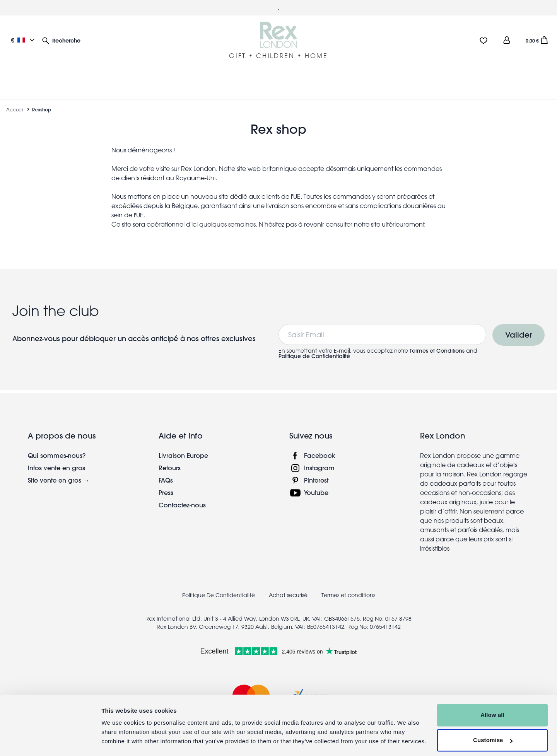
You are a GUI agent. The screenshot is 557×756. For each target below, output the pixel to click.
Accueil (15, 100)
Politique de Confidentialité (314, 347)
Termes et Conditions (437, 341)
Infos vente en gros (56, 458)
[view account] (507, 40)
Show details (119, 741)
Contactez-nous (182, 496)
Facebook (320, 446)
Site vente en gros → (59, 471)
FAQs (166, 471)
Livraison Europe (183, 446)
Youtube (316, 483)
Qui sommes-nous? (57, 446)
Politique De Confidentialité (219, 586)
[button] (61, 40)
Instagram (319, 458)
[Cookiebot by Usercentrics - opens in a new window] (50, 741)
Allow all (492, 693)
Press (166, 483)
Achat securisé (288, 586)
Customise (493, 718)
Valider (519, 325)
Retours (170, 458)
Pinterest (316, 471)
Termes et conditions (348, 586)
